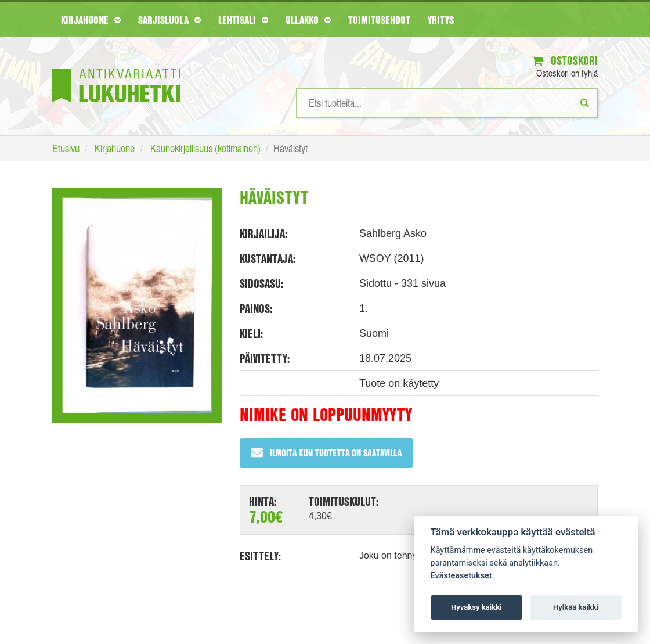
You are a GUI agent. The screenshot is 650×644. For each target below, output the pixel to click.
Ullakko (308, 20)
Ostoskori (565, 61)
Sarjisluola (169, 20)
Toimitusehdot (379, 20)
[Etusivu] (116, 68)
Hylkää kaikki (576, 607)
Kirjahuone (91, 20)
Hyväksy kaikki (476, 607)
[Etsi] (585, 102)
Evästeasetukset (461, 576)
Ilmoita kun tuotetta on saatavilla (326, 453)
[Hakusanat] (447, 103)
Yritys (441, 20)
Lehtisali (243, 20)
